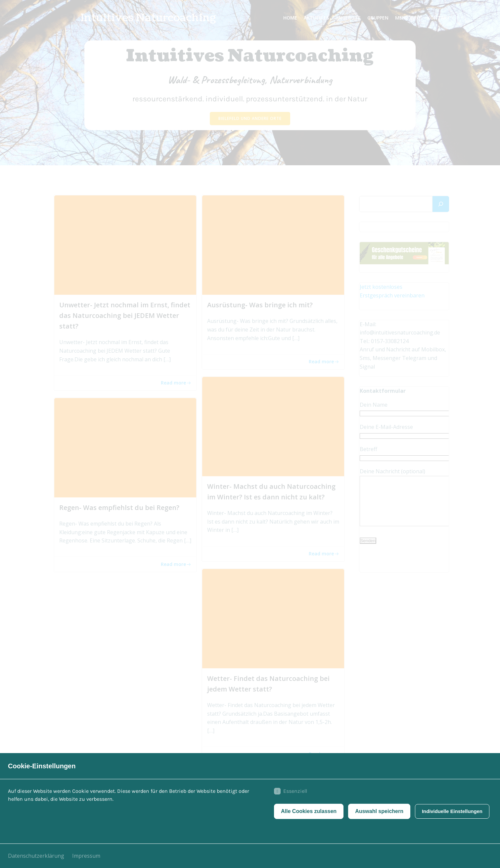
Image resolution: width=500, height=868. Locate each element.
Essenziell (289, 793)
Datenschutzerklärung (36, 856)
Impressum (86, 856)
